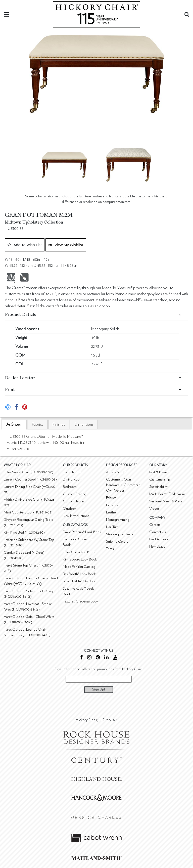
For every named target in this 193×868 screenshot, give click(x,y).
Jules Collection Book (79, 552)
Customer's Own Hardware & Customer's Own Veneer (123, 485)
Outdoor (69, 509)
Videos (154, 509)
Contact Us (158, 532)
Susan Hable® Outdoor (79, 581)
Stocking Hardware (120, 534)
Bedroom (70, 487)
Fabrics (38, 424)
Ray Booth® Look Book (79, 574)
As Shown (14, 424)
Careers (155, 525)
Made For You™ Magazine (167, 494)
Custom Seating (75, 494)
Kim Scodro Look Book (80, 559)
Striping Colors (117, 541)
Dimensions (84, 424)
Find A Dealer (159, 539)
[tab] (14, 425)
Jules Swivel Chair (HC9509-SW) (29, 472)
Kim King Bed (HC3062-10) (24, 532)
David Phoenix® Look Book (82, 532)
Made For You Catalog (79, 567)
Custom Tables (74, 501)
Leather (111, 512)
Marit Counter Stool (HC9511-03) (28, 512)
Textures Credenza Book (81, 601)
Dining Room (73, 479)
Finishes (59, 424)
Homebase (157, 547)
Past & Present (159, 472)
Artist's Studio (116, 472)
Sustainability (159, 487)
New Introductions (76, 516)
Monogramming (118, 520)
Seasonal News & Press (166, 501)
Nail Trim (112, 527)
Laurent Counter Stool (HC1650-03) (30, 479)
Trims (110, 549)
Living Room (72, 472)
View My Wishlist (66, 245)
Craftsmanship (160, 479)
